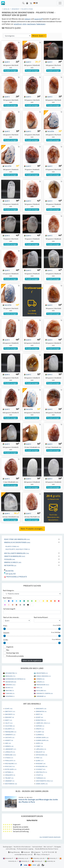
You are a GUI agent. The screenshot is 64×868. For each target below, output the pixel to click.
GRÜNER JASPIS (42, 737)
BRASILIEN (10, 676)
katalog (6, 9)
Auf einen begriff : (10, 609)
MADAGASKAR (43, 685)
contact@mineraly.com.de (23, 854)
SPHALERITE (10, 775)
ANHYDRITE (10, 714)
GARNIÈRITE (10, 735)
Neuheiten (9, 571)
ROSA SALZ (10, 766)
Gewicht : (7, 633)
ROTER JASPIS (11, 769)
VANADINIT (10, 781)
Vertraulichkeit (37, 847)
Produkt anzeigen (11, 71)
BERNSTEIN (41, 720)
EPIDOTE (40, 729)
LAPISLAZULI (41, 749)
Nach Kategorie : (9, 590)
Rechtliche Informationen (22, 847)
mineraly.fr (8, 858)
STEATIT (39, 775)
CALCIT (9, 723)
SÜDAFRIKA (10, 696)
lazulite (49, 131)
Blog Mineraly (14, 852)
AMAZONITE (41, 708)
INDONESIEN (11, 682)
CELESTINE (10, 726)
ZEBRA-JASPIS (42, 784)
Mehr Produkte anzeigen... (32, 529)
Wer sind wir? (48, 847)
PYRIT (39, 758)
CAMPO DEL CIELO (43, 723)
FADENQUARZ (11, 732)
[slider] (5, 629)
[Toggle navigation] (60, 3)
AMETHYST (10, 711)
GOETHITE (10, 737)
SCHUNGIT (41, 769)
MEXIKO (9, 687)
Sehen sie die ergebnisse (32, 660)
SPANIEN (40, 679)
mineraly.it (52, 858)
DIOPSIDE (40, 726)
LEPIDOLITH (10, 752)
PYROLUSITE (10, 760)
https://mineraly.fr (43, 854)
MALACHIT (40, 752)
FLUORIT (40, 732)
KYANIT (39, 746)
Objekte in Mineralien (15, 556)
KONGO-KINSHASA (44, 676)
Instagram (36, 852)
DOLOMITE (10, 729)
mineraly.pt (37, 861)
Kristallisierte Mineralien (17, 553)
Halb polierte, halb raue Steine (18, 549)
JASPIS (39, 743)
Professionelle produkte (16, 577)
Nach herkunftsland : (41, 617)
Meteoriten (10, 565)
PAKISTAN (10, 690)
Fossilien (10, 559)
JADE (8, 743)
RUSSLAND (41, 690)
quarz (6, 62)
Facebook (26, 852)
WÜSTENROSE (11, 784)
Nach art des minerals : (11, 617)
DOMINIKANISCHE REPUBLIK (15, 679)
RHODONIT (41, 763)
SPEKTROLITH (41, 772)
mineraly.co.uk (22, 858)
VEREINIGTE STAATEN (44, 693)
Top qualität (10, 574)
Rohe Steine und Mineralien (17, 539)
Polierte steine (12, 546)
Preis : (6, 626)
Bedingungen (8, 847)
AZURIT (39, 717)
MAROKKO (10, 685)
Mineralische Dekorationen (17, 542)
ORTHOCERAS (42, 755)
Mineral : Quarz (39, 36)
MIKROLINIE (10, 755)
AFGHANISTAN (11, 673)
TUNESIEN (10, 693)
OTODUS (9, 758)
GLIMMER (40, 735)
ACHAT (9, 708)
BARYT (8, 720)
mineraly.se (50, 861)
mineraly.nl (24, 861)
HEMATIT (9, 740)
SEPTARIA (9, 772)
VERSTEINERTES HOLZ (44, 781)
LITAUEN (40, 682)
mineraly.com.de (38, 858)
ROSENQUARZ (42, 766)
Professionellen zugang (25, 849)
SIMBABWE (41, 696)
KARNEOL (9, 746)
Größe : (6, 640)
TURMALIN (41, 778)
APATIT (39, 714)
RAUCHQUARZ (11, 763)
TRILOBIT (9, 778)
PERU (39, 687)
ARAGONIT (9, 717)
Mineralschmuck (13, 562)
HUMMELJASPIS (42, 740)
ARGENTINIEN (42, 673)
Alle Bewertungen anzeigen (50, 837)
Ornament (15, 9)
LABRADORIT (11, 749)
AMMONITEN (41, 711)
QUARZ (40, 760)
